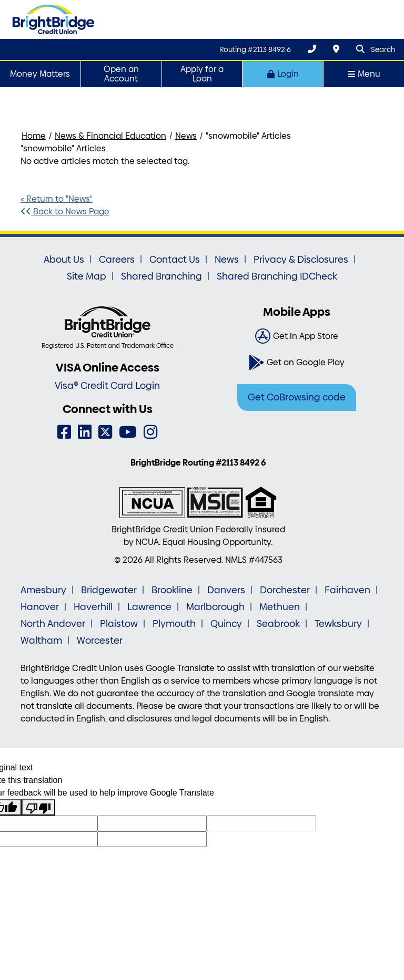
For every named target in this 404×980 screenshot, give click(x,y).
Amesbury (43, 590)
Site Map (87, 276)
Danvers (226, 590)
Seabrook (278, 624)
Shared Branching (161, 276)
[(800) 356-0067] (312, 49)
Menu (364, 74)
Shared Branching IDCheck (277, 276)
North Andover (53, 624)
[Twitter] (105, 432)
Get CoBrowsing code (297, 397)
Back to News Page (65, 212)
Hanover (40, 607)
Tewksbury (338, 624)
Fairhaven (347, 590)
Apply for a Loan (202, 74)
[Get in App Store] (297, 336)
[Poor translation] (38, 807)
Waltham (41, 641)
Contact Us (175, 260)
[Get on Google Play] (297, 363)
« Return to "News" (57, 199)
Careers (117, 260)
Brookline (172, 590)
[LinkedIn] (85, 432)
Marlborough (215, 607)
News (186, 136)
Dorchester (285, 590)
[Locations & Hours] (336, 49)
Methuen (280, 607)
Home (34, 136)
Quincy (226, 624)
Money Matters (40, 74)
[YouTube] (128, 432)
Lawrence (149, 607)
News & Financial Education (110, 136)
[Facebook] (64, 432)
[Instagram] (150, 432)
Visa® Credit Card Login (107, 386)
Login (283, 74)
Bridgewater (109, 590)
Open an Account (121, 74)
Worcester (100, 641)
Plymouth (174, 624)
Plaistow (119, 624)
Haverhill (93, 607)
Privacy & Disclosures (301, 260)
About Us (64, 260)
